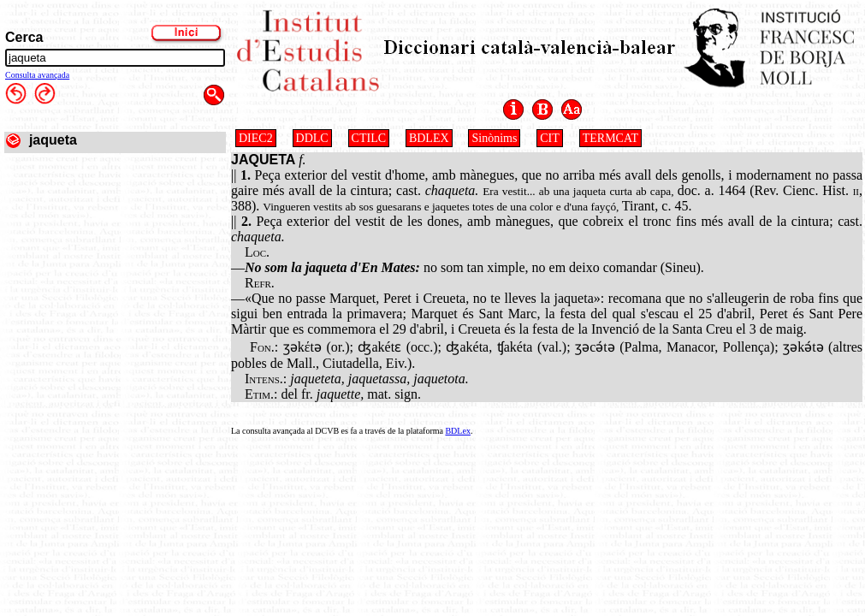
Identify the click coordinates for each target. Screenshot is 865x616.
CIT (550, 138)
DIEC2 (256, 138)
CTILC (369, 138)
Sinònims (494, 138)
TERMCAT (610, 138)
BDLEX (429, 138)
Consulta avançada (37, 75)
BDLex (457, 431)
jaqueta (53, 140)
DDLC (312, 138)
